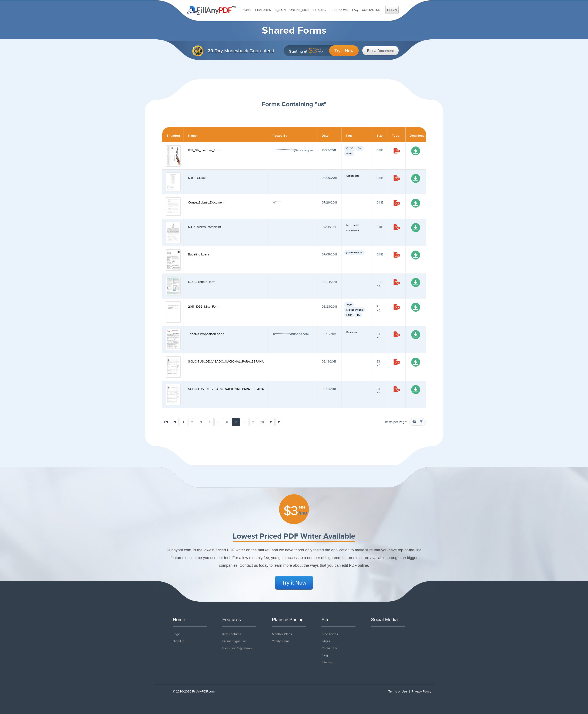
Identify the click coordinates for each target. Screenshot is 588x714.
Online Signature (234, 641)
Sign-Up (178, 641)
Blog (325, 655)
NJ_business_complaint (204, 227)
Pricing (320, 10)
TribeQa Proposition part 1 (206, 334)
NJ (348, 225)
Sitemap (327, 662)
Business (352, 332)
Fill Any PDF (212, 11)
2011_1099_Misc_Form (204, 307)
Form (349, 153)
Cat (360, 148)
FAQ (355, 10)
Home (247, 10)
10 (262, 422)
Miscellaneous (355, 310)
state (356, 225)
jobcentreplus (354, 252)
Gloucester (353, 176)
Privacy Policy (421, 691)
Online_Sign (300, 10)
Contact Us (329, 648)
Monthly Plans (282, 634)
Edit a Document (381, 51)
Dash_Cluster (197, 178)
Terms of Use (398, 691)
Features (263, 10)
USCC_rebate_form (202, 282)
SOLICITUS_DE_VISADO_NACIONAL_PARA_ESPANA (226, 362)
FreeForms (339, 10)
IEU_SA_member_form (204, 150)
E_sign (280, 10)
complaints (353, 230)
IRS (358, 315)
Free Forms (330, 634)
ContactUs (371, 10)
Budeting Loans (199, 254)
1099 (349, 305)
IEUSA (350, 148)
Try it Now (344, 51)
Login (392, 10)
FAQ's (326, 641)
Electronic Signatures (237, 648)
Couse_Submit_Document (206, 203)
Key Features (232, 634)
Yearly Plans (281, 641)
